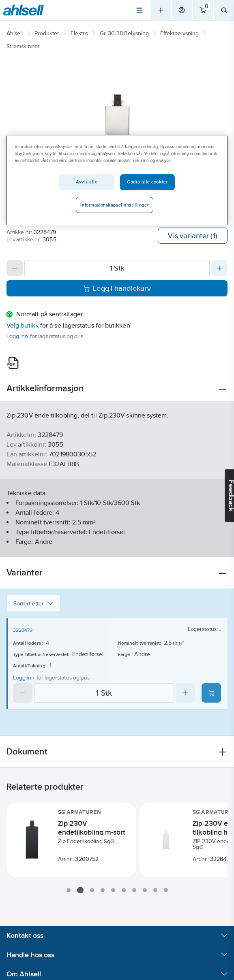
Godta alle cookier (147, 182)
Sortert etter (33, 603)
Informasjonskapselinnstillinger (115, 205)
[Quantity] (117, 268)
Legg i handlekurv (117, 288)
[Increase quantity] (219, 268)
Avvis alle (87, 182)
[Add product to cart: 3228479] (211, 693)
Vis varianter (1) (193, 236)
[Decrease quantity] (15, 268)
